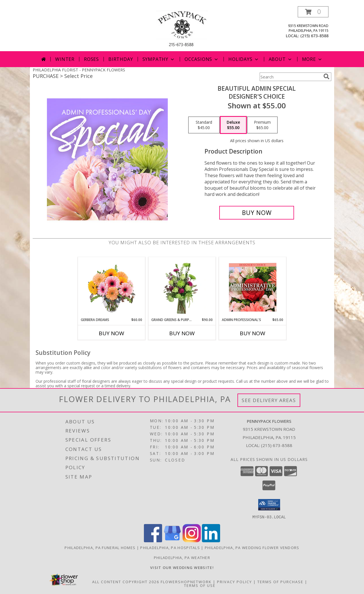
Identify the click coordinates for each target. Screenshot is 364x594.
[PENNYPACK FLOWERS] (182, 29)
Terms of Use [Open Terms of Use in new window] (200, 585)
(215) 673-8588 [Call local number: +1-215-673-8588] (314, 36)
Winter (65, 59)
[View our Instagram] (192, 540)
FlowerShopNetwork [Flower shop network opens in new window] (186, 581)
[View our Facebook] (153, 540)
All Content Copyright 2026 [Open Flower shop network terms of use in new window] (126, 581)
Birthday (121, 59)
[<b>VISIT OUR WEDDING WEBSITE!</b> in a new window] (182, 567)
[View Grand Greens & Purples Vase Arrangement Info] (182, 287)
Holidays (244, 59)
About (281, 59)
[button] (313, 12)
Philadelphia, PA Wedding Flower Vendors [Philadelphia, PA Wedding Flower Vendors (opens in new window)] (252, 547)
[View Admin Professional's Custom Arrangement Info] (253, 287)
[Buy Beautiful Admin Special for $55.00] (257, 213)
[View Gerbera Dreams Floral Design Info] (112, 287)
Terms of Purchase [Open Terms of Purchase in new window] (280, 581)
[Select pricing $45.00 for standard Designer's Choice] (204, 125)
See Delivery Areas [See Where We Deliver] (269, 400)
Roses (91, 59)
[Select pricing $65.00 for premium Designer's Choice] (262, 125)
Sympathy (159, 59)
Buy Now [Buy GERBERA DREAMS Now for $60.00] (111, 333)
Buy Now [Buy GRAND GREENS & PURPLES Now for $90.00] (182, 333)
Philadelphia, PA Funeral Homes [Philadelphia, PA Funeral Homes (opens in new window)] (100, 547)
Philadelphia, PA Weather (182, 557)
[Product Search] (290, 77)
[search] (326, 76)
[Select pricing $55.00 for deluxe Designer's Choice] (233, 125)
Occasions (202, 59)
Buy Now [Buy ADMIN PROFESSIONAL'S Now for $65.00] (253, 333)
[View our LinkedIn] (211, 540)
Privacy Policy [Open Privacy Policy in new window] (234, 581)
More (312, 59)
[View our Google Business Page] (172, 540)
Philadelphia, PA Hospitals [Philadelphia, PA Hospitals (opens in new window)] (170, 547)
